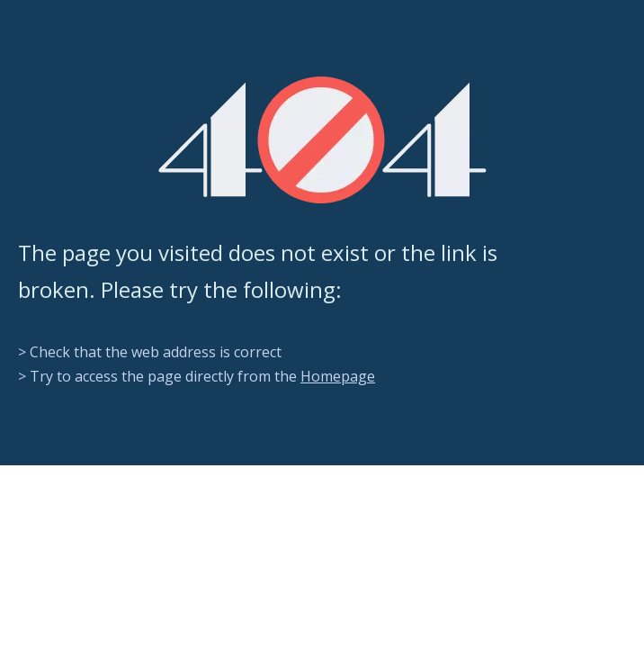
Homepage (338, 376)
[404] (322, 140)
